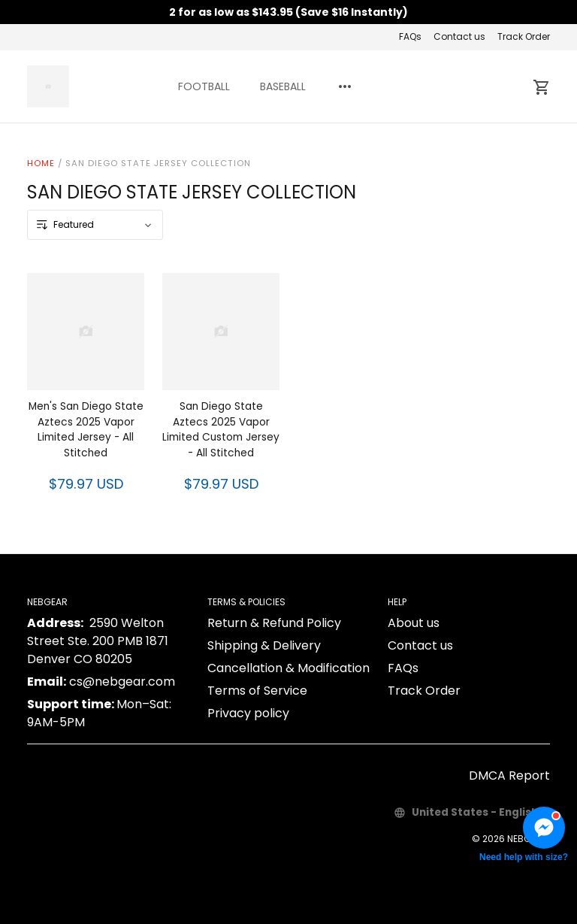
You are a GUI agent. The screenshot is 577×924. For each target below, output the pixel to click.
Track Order (524, 36)
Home (41, 163)
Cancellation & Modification (288, 668)
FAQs (410, 36)
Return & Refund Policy (274, 623)
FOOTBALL (204, 86)
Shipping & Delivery (264, 645)
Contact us (459, 36)
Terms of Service (257, 691)
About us (414, 623)
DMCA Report (509, 776)
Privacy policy (248, 713)
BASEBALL (283, 86)
